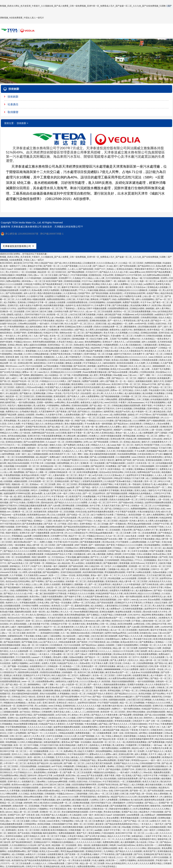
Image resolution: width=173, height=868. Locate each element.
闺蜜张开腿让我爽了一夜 (105, 281)
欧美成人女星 (84, 445)
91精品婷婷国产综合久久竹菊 (59, 554)
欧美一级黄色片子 (12, 266)
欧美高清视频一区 (137, 515)
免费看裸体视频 (83, 733)
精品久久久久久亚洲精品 (149, 594)
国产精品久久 (32, 472)
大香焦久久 (86, 669)
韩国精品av (51, 563)
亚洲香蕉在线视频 (72, 281)
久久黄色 (103, 700)
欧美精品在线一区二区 (51, 466)
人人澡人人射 (152, 833)
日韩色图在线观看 (150, 360)
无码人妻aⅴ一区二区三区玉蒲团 (43, 275)
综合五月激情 (96, 339)
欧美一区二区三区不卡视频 (26, 745)
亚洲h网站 (78, 336)
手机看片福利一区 (49, 806)
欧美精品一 (92, 709)
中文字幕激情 (122, 542)
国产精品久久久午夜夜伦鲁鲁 (105, 715)
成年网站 (143, 733)
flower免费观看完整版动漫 (95, 372)
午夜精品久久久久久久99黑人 (54, 381)
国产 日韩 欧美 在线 (31, 815)
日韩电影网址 (30, 824)
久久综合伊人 (52, 733)
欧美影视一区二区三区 (58, 315)
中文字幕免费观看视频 (16, 727)
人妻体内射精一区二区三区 (50, 308)
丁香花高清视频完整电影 (147, 557)
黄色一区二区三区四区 (67, 484)
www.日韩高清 (156, 357)
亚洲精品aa (70, 327)
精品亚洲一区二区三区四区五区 (52, 272)
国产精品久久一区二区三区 (124, 378)
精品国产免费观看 (95, 351)
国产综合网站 (159, 694)
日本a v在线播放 (144, 554)
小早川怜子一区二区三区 (15, 763)
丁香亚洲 (133, 730)
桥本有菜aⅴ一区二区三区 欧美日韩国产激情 (42, 281)
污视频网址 (43, 809)
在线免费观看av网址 (46, 681)
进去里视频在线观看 (147, 327)
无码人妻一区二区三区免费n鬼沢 (90, 821)
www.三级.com (130, 375)
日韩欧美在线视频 (154, 336)
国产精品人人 (151, 803)
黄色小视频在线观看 (36, 299)
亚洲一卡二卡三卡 (112, 575)
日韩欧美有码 (157, 730)
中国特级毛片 (76, 357)
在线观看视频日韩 (48, 748)
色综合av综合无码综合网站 (72, 360)
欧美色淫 (56, 606)
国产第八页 (5, 381)
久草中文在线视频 (62, 369)
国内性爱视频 (10, 569)
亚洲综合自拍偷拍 (125, 269)
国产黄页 (111, 545)
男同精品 (89, 757)
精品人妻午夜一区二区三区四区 (41, 545)
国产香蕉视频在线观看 (117, 493)
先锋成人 (111, 269)
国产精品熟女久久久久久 (126, 694)
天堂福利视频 (115, 318)
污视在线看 (138, 481)
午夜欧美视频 (66, 366)
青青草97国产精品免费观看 (159, 272)
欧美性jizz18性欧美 (54, 424)
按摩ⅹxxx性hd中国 (138, 324)
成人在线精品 (97, 606)
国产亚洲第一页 (37, 563)
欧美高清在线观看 (125, 363)
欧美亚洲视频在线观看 (10, 645)
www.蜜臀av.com (137, 272)
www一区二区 (28, 681)
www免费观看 (133, 815)
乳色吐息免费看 (87, 287)
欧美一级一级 (92, 427)
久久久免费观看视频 (109, 487)
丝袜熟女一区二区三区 (142, 506)
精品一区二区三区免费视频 (132, 703)
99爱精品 (14, 375)
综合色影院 (86, 393)
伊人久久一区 (67, 612)
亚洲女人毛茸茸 (73, 318)
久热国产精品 (107, 615)
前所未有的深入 (67, 418)
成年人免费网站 (122, 284)
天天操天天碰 (83, 299)
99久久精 (94, 430)
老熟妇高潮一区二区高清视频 (61, 512)
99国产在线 (80, 421)
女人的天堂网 (50, 493)
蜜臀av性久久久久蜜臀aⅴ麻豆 (113, 427)
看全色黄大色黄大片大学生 (156, 612)
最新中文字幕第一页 (77, 433)
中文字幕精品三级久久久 (33, 424)
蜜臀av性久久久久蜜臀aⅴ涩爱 (97, 378)
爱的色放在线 (47, 503)
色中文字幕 (95, 506)
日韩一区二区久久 (20, 769)
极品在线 (130, 557)
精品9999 (95, 348)
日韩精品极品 (82, 766)
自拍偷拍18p (146, 633)
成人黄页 (94, 375)
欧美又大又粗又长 (151, 782)
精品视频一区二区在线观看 (64, 845)
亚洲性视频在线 (35, 333)
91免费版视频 (90, 497)
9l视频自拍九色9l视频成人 (141, 493)
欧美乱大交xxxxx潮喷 (121, 369)
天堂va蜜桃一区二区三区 (122, 336)
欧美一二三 (54, 575)
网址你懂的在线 (7, 597)
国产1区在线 (139, 460)
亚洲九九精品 (90, 478)
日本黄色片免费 (61, 312)
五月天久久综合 (63, 757)
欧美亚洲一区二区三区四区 (113, 712)
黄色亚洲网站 (78, 384)
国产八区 (70, 651)
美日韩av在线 (109, 542)
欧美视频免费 (164, 378)
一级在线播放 (20, 545)
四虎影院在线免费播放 (50, 672)
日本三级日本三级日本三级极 (39, 312)
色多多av (94, 460)
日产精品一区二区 (109, 348)
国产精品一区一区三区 (161, 678)
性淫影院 (138, 612)
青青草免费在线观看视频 (44, 342)
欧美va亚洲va (160, 554)
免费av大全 (135, 339)
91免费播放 (160, 393)
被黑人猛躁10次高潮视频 (35, 345)
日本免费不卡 (139, 354)
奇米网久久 (19, 351)
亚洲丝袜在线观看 (80, 406)
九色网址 (29, 539)
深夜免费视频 (63, 463)
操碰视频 (150, 308)
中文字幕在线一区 (60, 497)
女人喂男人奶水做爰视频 (97, 330)
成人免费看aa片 (114, 609)
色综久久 (73, 703)
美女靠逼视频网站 (152, 545)
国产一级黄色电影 (90, 415)
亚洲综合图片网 (91, 336)
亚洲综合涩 (62, 703)
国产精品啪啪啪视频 (111, 396)
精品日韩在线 (167, 293)
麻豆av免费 (37, 493)
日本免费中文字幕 (103, 305)
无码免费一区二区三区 (141, 606)
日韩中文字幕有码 (85, 718)
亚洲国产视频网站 (53, 600)
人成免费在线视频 (72, 415)
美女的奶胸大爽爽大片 (141, 305)
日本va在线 (157, 439)
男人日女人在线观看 (57, 515)
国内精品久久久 (44, 615)
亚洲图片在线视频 (136, 685)
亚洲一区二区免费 (136, 751)
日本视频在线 (152, 497)
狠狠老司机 (157, 697)
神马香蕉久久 (151, 351)
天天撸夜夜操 (145, 745)
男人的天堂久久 (86, 518)
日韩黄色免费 (121, 615)
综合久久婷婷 (40, 330)
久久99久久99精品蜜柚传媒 (37, 354)
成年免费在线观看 (15, 278)
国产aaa (11, 563)
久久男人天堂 (165, 351)
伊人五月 (75, 463)
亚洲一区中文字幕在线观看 (48, 451)
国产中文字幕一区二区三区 (149, 548)
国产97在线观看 (143, 697)
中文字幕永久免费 (100, 663)
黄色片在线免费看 (58, 269)
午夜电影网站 (68, 821)
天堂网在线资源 (147, 372)
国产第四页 (54, 351)
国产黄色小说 (23, 609)
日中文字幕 (28, 263)
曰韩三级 (71, 299)
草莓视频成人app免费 (65, 487)
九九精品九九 (68, 451)
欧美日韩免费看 (125, 624)
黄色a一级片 (97, 575)
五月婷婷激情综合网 (15, 866)
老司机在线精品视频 (17, 436)
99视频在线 (102, 678)
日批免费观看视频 (145, 663)
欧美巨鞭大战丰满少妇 (113, 706)
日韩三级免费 (141, 651)
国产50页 (163, 557)
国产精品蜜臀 (126, 715)
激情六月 (146, 442)
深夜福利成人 (28, 587)
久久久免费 (21, 299)
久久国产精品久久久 (155, 751)
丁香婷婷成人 (70, 308)
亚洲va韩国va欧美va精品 (48, 518)
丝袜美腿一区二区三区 (76, 581)
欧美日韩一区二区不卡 (97, 469)
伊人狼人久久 (145, 366)
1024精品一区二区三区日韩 (136, 430)
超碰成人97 (133, 415)
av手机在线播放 (51, 366)
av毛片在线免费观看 (144, 315)
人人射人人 (73, 269)
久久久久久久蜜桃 (39, 827)
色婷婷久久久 (12, 603)
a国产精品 (80, 330)
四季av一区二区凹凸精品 (122, 390)
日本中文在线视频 (56, 363)
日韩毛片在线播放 (148, 500)
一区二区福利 (129, 548)
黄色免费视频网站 (93, 342)
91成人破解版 (99, 860)
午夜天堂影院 (121, 484)
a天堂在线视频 (134, 342)
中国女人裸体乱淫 (114, 736)
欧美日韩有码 (6, 263)
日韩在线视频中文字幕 (150, 763)
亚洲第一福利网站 (45, 402)
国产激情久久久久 (30, 287)
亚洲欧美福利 (64, 748)
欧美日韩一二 (33, 633)
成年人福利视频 (64, 800)
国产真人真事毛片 (119, 660)
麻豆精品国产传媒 (113, 315)
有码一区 (166, 821)
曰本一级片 (63, 493)
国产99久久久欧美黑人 (148, 618)
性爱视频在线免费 (69, 290)
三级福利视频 (82, 794)
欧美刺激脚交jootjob (37, 515)
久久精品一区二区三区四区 (132, 263)
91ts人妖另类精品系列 (162, 312)
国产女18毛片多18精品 (11, 372)
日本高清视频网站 (97, 302)
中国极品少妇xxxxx (23, 342)
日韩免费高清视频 (149, 318)
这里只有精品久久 (115, 821)
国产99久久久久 (77, 312)
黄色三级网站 (63, 818)
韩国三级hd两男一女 (41, 557)
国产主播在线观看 (65, 545)
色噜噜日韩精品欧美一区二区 (63, 472)
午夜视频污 (78, 354)
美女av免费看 (73, 402)
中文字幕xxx (146, 415)
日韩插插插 (50, 794)
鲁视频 (3, 278)
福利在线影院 (110, 363)
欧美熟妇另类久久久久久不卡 (29, 339)
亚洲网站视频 (40, 393)
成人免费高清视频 (118, 415)
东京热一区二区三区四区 (61, 336)
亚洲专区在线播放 (24, 418)
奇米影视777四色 (152, 445)
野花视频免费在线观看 (89, 484)
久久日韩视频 (48, 757)
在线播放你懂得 (7, 657)
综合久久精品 (165, 318)
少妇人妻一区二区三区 (153, 296)
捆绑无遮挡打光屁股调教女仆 (13, 321)
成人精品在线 (64, 563)
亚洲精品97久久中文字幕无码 (128, 275)
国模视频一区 (81, 584)
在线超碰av (60, 478)
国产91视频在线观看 (116, 463)
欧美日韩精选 (44, 551)
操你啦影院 (83, 321)
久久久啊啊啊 (139, 421)
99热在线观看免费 (68, 642)
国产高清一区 (51, 524)
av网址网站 (60, 402)
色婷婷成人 (94, 745)
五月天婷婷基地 (113, 278)
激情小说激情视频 (52, 760)
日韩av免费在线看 (57, 863)
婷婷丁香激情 (81, 545)
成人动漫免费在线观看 (34, 554)
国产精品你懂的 (113, 769)
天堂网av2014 (72, 548)
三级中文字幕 (72, 863)
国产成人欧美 (144, 321)
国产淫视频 (33, 851)
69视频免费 (69, 766)
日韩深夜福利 (98, 633)
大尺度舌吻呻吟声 (47, 412)
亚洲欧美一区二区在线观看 (12, 312)
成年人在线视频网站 (145, 299)
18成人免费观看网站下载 (123, 299)
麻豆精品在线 (160, 412)
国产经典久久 (74, 396)
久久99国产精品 (99, 448)
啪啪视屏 (63, 566)
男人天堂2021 (12, 272)
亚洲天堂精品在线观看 (71, 572)
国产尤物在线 (75, 381)
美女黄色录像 (38, 688)
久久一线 (65, 633)
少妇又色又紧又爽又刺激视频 (83, 315)
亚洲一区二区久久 (34, 621)
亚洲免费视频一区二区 (90, 788)
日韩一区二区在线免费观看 (145, 533)
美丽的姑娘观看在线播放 (36, 560)
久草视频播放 (64, 694)
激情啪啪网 (51, 648)
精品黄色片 (118, 584)
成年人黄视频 (141, 754)
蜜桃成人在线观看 (107, 290)
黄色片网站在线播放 (136, 712)
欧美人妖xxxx (155, 651)
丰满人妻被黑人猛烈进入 (12, 315)
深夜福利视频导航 (52, 742)
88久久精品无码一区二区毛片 (98, 566)
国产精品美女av (121, 424)
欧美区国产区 (76, 497)
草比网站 (95, 284)
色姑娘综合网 (91, 739)
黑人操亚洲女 (40, 406)
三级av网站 (41, 782)
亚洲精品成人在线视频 (158, 287)
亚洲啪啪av (135, 360)
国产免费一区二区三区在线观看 (95, 660)
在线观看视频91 (29, 791)
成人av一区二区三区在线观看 (100, 312)
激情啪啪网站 (45, 630)
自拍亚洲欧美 (136, 424)
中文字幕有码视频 (79, 275)
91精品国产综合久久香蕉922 (51, 548)
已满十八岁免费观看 (13, 660)
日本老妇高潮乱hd (146, 454)
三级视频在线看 (150, 345)
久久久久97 (127, 575)
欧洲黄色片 (164, 618)
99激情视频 (36, 833)
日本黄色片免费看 (30, 606)
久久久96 (111, 451)
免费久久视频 (46, 542)
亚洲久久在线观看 (85, 327)
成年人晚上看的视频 (97, 554)
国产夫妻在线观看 (70, 569)
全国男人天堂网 (49, 663)
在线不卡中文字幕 (112, 830)
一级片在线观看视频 (145, 681)
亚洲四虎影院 (60, 396)
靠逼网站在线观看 (124, 612)
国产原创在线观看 (106, 603)
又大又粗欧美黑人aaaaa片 (36, 575)
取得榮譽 (13, 112)
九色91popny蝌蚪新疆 (86, 409)
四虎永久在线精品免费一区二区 (109, 327)
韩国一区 (70, 421)
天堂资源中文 (152, 563)
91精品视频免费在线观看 (12, 824)
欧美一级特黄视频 (104, 424)
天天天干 (26, 566)
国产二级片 (163, 327)
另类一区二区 (50, 797)
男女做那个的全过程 (57, 591)
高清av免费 (37, 290)
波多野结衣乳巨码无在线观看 (87, 387)
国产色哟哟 (25, 375)
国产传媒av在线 (126, 503)
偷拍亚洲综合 (6, 333)
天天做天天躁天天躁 (57, 618)
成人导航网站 (10, 302)
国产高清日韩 (80, 366)
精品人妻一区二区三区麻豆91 (58, 339)
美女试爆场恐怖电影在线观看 (103, 454)
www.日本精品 (55, 706)
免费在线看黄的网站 (56, 299)
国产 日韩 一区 (153, 721)
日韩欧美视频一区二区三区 (81, 830)
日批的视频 (50, 463)
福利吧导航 (10, 402)
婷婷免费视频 (165, 845)
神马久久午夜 (164, 481)
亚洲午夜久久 (12, 430)
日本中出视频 (129, 554)
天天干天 (153, 754)
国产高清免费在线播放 (33, 524)
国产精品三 (65, 275)
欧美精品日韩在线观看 (130, 487)
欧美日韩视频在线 (74, 621)
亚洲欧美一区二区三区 (23, 512)
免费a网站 (66, 406)
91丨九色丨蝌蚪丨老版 (78, 454)
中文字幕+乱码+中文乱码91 (66, 542)
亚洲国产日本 (128, 769)
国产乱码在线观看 (69, 518)
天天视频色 (47, 657)
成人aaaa (79, 342)
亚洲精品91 (9, 800)
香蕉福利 (86, 284)
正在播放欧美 (102, 287)
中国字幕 (131, 572)
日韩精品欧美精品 (88, 648)
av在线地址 (45, 606)
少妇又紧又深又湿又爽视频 (139, 700)
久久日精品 (134, 333)
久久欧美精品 (148, 339)
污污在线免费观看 (151, 278)
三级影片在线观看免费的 (52, 597)
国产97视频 (27, 642)
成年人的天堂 (30, 293)
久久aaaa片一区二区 (55, 442)
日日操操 (42, 854)
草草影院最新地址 (88, 797)
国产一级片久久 (115, 321)
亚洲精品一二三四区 (43, 521)
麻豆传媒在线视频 (154, 785)
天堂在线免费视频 (28, 766)
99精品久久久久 (99, 445)
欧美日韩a (113, 296)
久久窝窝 (39, 660)
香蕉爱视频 (31, 351)
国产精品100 (105, 739)
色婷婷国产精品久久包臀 (150, 648)
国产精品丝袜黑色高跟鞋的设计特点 (80, 527)
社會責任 (13, 104)
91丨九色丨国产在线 (39, 336)
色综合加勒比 (67, 330)
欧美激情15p (104, 797)
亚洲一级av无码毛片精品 (21, 715)
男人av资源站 (78, 563)
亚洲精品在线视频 (149, 333)
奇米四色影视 (36, 357)
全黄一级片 (21, 454)
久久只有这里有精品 (100, 630)
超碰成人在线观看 (58, 302)
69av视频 (60, 318)
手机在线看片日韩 (157, 390)
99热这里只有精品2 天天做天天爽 (156, 448)
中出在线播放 (151, 788)
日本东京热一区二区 (146, 463)
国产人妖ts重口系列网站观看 (62, 506)
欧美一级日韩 (126, 287)
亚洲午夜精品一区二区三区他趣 (99, 354)
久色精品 (77, 278)
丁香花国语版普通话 (85, 779)
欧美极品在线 (52, 430)
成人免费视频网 (147, 433)
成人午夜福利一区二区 (10, 287)
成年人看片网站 (163, 308)
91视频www (128, 315)
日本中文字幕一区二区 (50, 287)
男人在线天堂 (24, 421)
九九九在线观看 (152, 427)
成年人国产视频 (107, 381)
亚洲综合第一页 (8, 706)
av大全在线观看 (129, 578)
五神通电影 (44, 490)
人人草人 (80, 451)
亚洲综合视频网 (107, 612)
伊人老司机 (23, 336)
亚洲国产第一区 (166, 803)
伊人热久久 (31, 615)
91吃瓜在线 (131, 472)
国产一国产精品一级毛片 (87, 487)
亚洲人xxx (79, 439)
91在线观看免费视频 (127, 454)
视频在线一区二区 (20, 484)
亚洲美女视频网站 (74, 442)
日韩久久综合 (76, 493)
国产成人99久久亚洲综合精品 (69, 263)
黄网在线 (95, 299)
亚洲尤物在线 (112, 581)
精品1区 (125, 730)
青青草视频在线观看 (130, 818)
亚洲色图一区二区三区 (139, 566)
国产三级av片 (100, 266)
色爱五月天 (83, 745)
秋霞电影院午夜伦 (148, 839)
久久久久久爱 (86, 266)
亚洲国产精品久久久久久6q (126, 763)
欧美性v (118, 312)
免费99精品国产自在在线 (44, 433)
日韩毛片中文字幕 (162, 493)
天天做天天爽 (57, 324)
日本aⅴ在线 (107, 791)
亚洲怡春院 (11, 830)
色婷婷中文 (70, 305)
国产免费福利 (70, 445)
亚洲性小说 (13, 718)
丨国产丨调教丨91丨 (147, 375)
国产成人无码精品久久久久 (117, 509)
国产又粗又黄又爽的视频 (92, 560)
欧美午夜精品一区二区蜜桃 (160, 330)
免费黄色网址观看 (111, 842)
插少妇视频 (148, 393)
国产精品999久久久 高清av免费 (152, 266)
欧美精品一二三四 (129, 418)
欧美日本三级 (84, 672)
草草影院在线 (130, 321)
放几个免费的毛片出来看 (131, 296)
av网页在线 (139, 624)
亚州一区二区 (151, 481)
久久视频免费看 (123, 457)
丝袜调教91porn (113, 639)
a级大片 (164, 512)
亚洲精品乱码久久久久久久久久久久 (131, 357)
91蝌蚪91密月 (56, 448)
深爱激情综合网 (15, 636)
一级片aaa (157, 745)
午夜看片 (123, 402)
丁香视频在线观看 (102, 688)
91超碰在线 (10, 609)
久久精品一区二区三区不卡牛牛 (103, 503)
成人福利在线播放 (34, 327)
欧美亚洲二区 (70, 399)
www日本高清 (111, 402)
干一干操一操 (6, 497)
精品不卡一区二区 (77, 536)
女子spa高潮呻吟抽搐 (32, 348)
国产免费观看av (147, 642)
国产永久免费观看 (62, 390)
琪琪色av (36, 712)
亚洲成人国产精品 (134, 776)
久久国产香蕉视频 (70, 266)
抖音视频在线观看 (125, 451)
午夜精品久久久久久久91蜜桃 (101, 421)
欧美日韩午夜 (58, 533)
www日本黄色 (126, 788)
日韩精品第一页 (55, 666)
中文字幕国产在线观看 (126, 512)
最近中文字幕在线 (159, 630)
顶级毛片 (152, 490)
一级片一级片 (155, 760)
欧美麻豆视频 (98, 672)
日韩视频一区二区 (148, 645)
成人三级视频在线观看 (38, 454)
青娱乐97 (20, 621)
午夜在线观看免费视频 (52, 436)
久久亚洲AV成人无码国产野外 (77, 293)
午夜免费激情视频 (16, 327)
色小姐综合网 (69, 636)
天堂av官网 (108, 275)
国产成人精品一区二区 (100, 406)
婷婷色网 (28, 803)
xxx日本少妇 (59, 469)
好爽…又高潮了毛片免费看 (116, 339)
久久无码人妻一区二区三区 (95, 578)
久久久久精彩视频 (71, 539)
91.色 (66, 448)
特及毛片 (12, 406)
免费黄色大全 (12, 412)
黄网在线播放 (158, 615)
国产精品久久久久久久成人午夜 (114, 272)
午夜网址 (37, 284)
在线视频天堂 (101, 318)
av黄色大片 (163, 281)
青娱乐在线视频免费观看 (21, 409)
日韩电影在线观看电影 (149, 418)
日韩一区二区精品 (109, 624)
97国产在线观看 (157, 551)
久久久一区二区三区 (126, 857)
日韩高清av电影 (112, 351)
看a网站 (111, 766)
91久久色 (69, 324)
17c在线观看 (138, 348)
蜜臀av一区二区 (30, 372)
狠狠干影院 (5, 484)
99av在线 (148, 772)
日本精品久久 (79, 509)
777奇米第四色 (108, 854)
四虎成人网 (132, 439)
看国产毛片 (82, 833)
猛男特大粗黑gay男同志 (116, 633)
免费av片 (4, 448)
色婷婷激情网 (77, 739)
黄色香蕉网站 (93, 624)
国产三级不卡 (125, 688)
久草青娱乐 (149, 603)
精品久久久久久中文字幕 (119, 836)
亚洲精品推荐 (47, 369)
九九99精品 (109, 851)
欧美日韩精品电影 (94, 345)
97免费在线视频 (48, 800)
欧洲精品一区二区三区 (147, 436)
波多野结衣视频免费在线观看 (158, 503)
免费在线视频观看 (67, 833)
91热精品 (139, 503)
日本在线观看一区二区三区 (27, 466)
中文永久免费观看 (38, 639)
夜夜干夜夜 (147, 406)
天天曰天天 (97, 587)
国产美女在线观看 (95, 776)
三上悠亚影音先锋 (91, 712)
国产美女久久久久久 (119, 724)
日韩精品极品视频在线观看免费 (58, 348)
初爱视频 (98, 518)
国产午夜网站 (38, 581)
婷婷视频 (92, 366)
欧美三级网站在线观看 (107, 848)
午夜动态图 (119, 557)
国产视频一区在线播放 (18, 666)
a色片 (142, 748)
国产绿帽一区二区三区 (128, 466)
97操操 (107, 360)
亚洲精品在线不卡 (42, 842)
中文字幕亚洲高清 (99, 296)
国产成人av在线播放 (55, 581)
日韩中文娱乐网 (136, 427)
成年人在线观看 (149, 342)
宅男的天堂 (42, 530)
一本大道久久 (10, 336)
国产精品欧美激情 (12, 642)
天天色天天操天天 (57, 560)
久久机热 (166, 594)
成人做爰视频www (144, 591)
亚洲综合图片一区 (90, 666)
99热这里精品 (127, 560)
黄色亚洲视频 (127, 490)
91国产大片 (100, 269)
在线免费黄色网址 (82, 551)
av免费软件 (149, 284)
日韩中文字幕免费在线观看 (26, 848)
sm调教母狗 (125, 748)
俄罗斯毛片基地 (163, 284)
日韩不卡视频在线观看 (97, 308)
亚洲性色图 (85, 569)
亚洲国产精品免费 (8, 509)
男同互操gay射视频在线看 (140, 524)
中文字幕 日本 (37, 463)
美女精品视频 (114, 578)
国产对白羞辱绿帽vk (70, 697)
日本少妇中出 (134, 615)
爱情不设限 (9, 460)
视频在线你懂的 (25, 406)
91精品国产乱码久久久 (68, 663)
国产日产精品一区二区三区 (137, 821)
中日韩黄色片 (160, 406)
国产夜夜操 (62, 412)
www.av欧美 (57, 551)
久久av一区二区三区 (115, 536)
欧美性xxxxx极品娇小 (82, 369)
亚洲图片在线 (12, 730)
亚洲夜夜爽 (153, 518)
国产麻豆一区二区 (161, 302)
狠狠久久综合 (56, 445)
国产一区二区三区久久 (84, 324)
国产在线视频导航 (119, 806)
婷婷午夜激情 (6, 342)
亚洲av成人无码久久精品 (82, 818)
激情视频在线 (140, 330)
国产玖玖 (14, 654)
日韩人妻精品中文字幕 (32, 266)
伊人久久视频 (70, 718)
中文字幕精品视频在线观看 (85, 490)
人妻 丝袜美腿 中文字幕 (39, 624)
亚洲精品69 (149, 854)
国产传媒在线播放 (28, 548)
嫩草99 (61, 327)
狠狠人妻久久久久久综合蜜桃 (61, 500)
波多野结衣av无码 (106, 366)
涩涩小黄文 (73, 524)
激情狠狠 (114, 287)
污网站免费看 (111, 399)
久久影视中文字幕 (35, 296)
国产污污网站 (87, 539)
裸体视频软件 (120, 803)
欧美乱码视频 (83, 575)
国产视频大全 (26, 393)
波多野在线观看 (99, 569)
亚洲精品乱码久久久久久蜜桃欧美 (132, 290)
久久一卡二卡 (56, 751)
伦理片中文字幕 (66, 709)
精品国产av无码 (123, 412)
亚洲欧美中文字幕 (25, 706)
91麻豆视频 (93, 290)
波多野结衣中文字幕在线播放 (41, 321)
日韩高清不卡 (139, 721)
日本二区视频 (143, 399)
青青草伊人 (149, 718)
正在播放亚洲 (89, 263)
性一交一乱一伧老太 (125, 381)
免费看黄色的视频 (153, 263)
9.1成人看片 (113, 266)
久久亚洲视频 (122, 333)
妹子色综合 (93, 700)
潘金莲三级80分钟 (28, 776)
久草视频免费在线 (87, 848)
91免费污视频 (49, 818)
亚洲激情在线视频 (43, 439)
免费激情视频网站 (139, 509)
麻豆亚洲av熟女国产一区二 (154, 487)
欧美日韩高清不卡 (85, 305)
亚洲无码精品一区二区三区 (60, 345)
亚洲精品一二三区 (164, 642)
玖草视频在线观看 (28, 603)
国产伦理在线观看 (128, 266)
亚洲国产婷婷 (20, 333)
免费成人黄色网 (114, 554)
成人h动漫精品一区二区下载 (58, 375)
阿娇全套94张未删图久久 (121, 809)
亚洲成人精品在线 (132, 442)
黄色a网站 (134, 372)
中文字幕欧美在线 (53, 660)
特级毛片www (20, 669)
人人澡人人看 (62, 357)
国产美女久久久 (51, 642)
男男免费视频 (106, 375)
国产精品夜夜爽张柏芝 (53, 284)
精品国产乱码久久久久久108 (124, 797)
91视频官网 (132, 745)
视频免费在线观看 (131, 318)
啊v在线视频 (10, 439)
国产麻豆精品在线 (124, 421)
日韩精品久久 (150, 424)
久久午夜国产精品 (24, 521)
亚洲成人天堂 (34, 669)
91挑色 (101, 315)
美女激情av (161, 372)
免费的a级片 (55, 457)
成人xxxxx (104, 415)
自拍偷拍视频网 (50, 278)
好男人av (88, 442)
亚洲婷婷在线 (69, 706)
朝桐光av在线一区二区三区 (72, 333)
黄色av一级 (137, 278)
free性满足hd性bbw (126, 845)
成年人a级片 (12, 378)
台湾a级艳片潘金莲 (29, 412)
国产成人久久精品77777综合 (79, 521)
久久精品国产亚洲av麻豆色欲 (118, 481)
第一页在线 (147, 794)
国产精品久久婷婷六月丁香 (18, 399)
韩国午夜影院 (12, 533)
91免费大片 (25, 290)
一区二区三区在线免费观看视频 (137, 312)
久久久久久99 (97, 399)
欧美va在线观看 (99, 551)
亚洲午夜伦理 (106, 727)
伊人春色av (73, 715)
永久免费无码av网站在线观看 (156, 275)
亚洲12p (81, 308)
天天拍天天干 (92, 272)
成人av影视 (136, 587)
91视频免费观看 (111, 345)
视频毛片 (142, 378)
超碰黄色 (47, 578)
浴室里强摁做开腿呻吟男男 (142, 739)
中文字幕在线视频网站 (156, 402)
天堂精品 (117, 548)
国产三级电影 (161, 433)
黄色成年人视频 (61, 657)
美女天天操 (109, 333)
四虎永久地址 (89, 678)
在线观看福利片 (46, 487)
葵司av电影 (43, 445)
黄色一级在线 (84, 845)
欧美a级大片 (59, 521)
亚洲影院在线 (95, 275)
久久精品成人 (88, 318)
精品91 (135, 748)
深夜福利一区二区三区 (128, 281)
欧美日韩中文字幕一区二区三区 (126, 384)
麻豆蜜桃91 (83, 436)
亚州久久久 (134, 660)
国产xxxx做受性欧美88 (34, 442)
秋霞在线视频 (120, 751)
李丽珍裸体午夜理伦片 (145, 269)
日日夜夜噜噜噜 (66, 769)
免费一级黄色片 (35, 509)
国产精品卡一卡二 (159, 321)
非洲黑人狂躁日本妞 (157, 324)
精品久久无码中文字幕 (153, 587)
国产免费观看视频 (56, 651)
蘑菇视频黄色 (131, 327)
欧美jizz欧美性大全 (129, 642)
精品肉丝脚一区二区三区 (104, 742)
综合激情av (97, 412)
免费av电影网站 (14, 281)
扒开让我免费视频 (64, 509)
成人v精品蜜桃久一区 (118, 324)
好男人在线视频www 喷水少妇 (44, 769)
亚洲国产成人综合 (130, 812)
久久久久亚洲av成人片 (107, 263)
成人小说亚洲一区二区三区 (74, 685)
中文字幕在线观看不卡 (108, 497)
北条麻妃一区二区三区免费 (73, 351)
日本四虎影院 (27, 648)
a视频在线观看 (21, 481)
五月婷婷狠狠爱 (112, 560)
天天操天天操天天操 (80, 296)
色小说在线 (142, 842)
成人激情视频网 (128, 842)
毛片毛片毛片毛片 (72, 393)
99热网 (113, 845)
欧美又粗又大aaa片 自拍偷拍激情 (110, 815)
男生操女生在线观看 (82, 860)
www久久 (10, 418)
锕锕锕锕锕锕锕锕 (113, 669)
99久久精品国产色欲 (44, 263)
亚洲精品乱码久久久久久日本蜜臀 (66, 372)
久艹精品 (77, 678)
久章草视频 (106, 745)
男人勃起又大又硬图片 (85, 751)
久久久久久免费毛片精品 (127, 839)
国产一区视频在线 (118, 524)
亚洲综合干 (108, 342)
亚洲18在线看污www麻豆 (80, 721)
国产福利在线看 (86, 269)
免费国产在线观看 (131, 302)
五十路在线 (25, 433)
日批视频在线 (135, 345)
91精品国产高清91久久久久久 (75, 460)
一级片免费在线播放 (26, 402)
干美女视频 (71, 557)
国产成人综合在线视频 (80, 448)
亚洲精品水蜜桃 (137, 308)
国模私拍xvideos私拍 (80, 633)
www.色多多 (131, 536)
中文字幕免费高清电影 (72, 791)
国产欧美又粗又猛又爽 (61, 490)
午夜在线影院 (108, 833)
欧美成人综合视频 (120, 360)
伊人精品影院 (12, 393)
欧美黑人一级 (138, 369)
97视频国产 (105, 299)
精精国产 (118, 430)
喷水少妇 (139, 718)
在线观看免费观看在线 (77, 302)
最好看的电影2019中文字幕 (32, 430)
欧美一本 (126, 551)
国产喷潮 (51, 721)
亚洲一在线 (6, 630)
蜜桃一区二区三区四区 (84, 824)
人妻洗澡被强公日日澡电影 (46, 360)
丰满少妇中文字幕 (155, 736)
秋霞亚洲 (45, 830)
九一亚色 (58, 399)
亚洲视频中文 (152, 469)
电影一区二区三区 (148, 281)
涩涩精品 (120, 766)
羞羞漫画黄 (61, 848)
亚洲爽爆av (134, 448)
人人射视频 (13, 548)
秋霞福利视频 (151, 636)
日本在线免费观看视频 (54, 421)
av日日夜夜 (61, 433)
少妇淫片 (131, 463)
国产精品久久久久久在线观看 (129, 851)
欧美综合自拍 (56, 718)
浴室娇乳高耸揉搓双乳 (93, 481)
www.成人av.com (139, 600)
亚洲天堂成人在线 (157, 509)
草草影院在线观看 (123, 721)
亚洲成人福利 (42, 636)
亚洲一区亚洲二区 (163, 666)
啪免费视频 (19, 472)
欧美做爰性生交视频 (50, 633)
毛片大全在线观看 (34, 366)
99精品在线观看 (67, 733)
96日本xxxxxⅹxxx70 (15, 366)
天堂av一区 (154, 842)
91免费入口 (95, 436)
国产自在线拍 (24, 833)
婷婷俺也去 (15, 566)
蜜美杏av (66, 742)
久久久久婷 (42, 351)
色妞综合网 (144, 630)
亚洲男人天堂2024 (28, 809)
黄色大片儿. (120, 342)
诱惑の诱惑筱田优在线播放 (50, 293)
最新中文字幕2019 (70, 287)
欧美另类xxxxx (104, 384)
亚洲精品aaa (164, 345)
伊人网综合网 (70, 436)
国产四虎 (73, 412)
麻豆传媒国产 (152, 348)
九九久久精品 (137, 284)
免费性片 (116, 709)
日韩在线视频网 (147, 466)
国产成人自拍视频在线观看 (102, 457)
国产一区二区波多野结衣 (94, 493)
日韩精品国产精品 (82, 348)
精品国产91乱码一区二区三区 (25, 381)
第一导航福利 (122, 366)
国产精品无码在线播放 (10, 451)
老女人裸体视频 (67, 409)
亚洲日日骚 (101, 324)
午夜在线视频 (91, 724)
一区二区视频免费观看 (38, 269)
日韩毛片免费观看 (51, 290)
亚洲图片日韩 (34, 503)
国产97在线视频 (160, 415)
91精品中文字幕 (51, 333)
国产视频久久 (117, 718)
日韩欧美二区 (116, 442)
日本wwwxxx (89, 621)
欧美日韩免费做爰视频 (88, 472)
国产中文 (14, 503)
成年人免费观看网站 (91, 396)
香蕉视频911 (68, 584)
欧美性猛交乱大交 (59, 609)
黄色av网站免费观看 (107, 760)
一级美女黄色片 (163, 339)
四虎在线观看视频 (96, 581)
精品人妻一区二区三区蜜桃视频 (135, 569)
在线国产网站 (153, 293)
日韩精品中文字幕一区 (38, 302)
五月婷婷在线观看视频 (133, 609)
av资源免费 (59, 776)
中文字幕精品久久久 (93, 363)
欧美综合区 (65, 430)
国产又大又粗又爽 (25, 439)
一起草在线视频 (19, 515)
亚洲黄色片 (68, 600)
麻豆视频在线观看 (81, 800)
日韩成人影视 (30, 530)
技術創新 (13, 97)
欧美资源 (152, 378)
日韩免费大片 (40, 651)
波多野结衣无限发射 (27, 308)
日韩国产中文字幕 (161, 524)
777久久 (82, 290)
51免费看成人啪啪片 (90, 854)
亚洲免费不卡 (65, 278)
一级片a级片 (44, 324)
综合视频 (126, 278)
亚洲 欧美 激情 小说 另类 (17, 357)
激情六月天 (159, 381)
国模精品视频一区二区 (10, 348)
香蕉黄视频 (125, 563)
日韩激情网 (58, 630)
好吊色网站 (38, 785)
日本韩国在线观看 (149, 818)
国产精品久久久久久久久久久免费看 (71, 503)
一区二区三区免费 (47, 484)
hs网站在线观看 (144, 572)
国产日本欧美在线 (151, 584)
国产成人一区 (65, 860)
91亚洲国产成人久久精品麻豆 (59, 387)
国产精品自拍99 (106, 478)
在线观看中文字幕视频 (109, 490)
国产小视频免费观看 (156, 421)
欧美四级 (106, 681)
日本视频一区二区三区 (132, 396)
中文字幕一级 (12, 584)
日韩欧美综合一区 (100, 809)
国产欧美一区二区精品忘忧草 (96, 390)
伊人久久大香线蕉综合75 (132, 351)
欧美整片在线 (79, 624)
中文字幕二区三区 (73, 284)
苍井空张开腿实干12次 (36, 315)
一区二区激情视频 (101, 369)
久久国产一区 (107, 557)
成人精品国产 (18, 427)
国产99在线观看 (101, 442)
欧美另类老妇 (129, 654)
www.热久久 (44, 372)
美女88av (117, 654)
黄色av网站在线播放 (33, 797)
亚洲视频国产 (28, 451)
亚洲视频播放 (150, 560)
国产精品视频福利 (94, 333)
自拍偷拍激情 (22, 597)
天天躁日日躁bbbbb (138, 724)
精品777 (42, 721)
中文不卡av (87, 281)
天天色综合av (140, 287)
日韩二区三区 (16, 736)
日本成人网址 (125, 348)
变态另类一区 (6, 848)
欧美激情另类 (40, 512)
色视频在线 (49, 357)
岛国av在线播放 (160, 572)
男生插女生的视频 (112, 812)
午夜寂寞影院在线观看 (68, 648)
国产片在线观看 (63, 739)
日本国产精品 (114, 551)
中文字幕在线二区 (95, 509)
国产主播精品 (93, 615)
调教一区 (44, 472)
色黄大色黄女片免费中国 (31, 305)
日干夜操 (62, 524)
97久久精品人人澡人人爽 (93, 278)
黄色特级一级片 (51, 566)
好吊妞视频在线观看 (160, 399)
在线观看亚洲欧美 (41, 536)
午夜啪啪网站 (6, 354)
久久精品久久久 (60, 839)
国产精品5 (104, 336)
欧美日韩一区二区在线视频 (20, 469)
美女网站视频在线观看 (158, 769)
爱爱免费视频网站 (127, 399)
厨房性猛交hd (26, 330)
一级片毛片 (159, 824)
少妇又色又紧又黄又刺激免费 (116, 587)
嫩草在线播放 (83, 557)
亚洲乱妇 (8, 675)
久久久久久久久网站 (114, 393)
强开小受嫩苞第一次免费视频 (30, 600)
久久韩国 (129, 718)
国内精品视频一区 (81, 339)
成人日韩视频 (113, 642)
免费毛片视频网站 (20, 663)
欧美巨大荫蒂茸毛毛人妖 (43, 318)
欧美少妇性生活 (69, 866)
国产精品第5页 (106, 430)
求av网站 (40, 415)
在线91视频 (58, 615)
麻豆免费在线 (102, 591)
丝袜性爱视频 (130, 736)
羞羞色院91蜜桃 (82, 606)
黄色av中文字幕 (149, 384)
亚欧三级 (79, 769)
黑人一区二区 (6, 669)
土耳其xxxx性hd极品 (35, 387)
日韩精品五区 (20, 757)
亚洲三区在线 (116, 663)
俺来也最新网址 (25, 627)
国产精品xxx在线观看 (118, 372)
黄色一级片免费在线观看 (131, 597)
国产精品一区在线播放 (95, 451)
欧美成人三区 (23, 563)
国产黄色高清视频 (100, 293)
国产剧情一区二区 (52, 266)
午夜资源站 (131, 618)
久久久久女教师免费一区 (28, 369)
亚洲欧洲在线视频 (98, 321)
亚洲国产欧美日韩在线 (61, 354)
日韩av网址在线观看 (27, 324)
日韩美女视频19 (8, 275)
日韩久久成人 (107, 284)
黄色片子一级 (85, 475)
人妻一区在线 (156, 430)
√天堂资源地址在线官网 (135, 293)
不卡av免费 (90, 424)
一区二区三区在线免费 (10, 390)
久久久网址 (166, 445)
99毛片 (34, 490)
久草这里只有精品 (65, 342)
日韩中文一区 (28, 390)
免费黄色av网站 (31, 748)
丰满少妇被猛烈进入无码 (149, 512)
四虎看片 (145, 657)
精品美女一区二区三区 (66, 321)
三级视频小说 (114, 569)
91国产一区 (46, 475)
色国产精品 (124, 636)
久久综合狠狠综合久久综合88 (23, 845)
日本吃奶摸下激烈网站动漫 (97, 439)
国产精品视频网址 (51, 572)
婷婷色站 (95, 600)
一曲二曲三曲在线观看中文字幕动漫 (35, 378)
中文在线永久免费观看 (82, 688)
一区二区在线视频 (28, 272)
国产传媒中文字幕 (73, 597)
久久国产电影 (154, 542)
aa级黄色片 (160, 315)
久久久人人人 (34, 384)
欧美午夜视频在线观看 (112, 436)
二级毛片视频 (83, 636)
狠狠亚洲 (12, 833)
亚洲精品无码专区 (94, 851)
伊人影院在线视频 (18, 624)
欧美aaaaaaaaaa (136, 402)
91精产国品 (136, 794)
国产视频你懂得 (111, 563)
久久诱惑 (167, 785)
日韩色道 (28, 284)
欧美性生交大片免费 (121, 621)
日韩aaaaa (38, 418)
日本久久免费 (141, 390)
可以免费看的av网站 (9, 776)
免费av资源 (17, 554)
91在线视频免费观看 (91, 839)
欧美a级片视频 (7, 612)
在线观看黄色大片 (160, 442)
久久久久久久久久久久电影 (89, 706)
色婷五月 (139, 445)
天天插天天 (144, 730)
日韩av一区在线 (55, 393)
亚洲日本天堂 (34, 436)
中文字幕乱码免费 (33, 818)
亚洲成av (34, 484)
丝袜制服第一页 (69, 672)
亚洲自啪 (22, 302)
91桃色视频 (65, 384)
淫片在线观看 (162, 466)
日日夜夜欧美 (57, 645)
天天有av (88, 357)
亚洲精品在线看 (62, 481)
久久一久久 (76, 578)
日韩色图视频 (140, 409)
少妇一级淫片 (124, 600)
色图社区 (20, 387)
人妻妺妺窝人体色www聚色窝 (111, 527)
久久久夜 (124, 345)
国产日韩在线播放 (121, 305)
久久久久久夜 (137, 636)
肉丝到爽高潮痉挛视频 (54, 305)
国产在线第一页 (77, 427)
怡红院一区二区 (54, 587)
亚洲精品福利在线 (52, 866)
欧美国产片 (80, 709)
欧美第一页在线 (110, 657)
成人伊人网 (98, 393)
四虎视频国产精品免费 (157, 451)
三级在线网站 (55, 636)
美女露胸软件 (162, 718)
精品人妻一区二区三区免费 (125, 648)
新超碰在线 (9, 818)
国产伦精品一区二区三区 (160, 387)
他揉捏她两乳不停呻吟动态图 (17, 493)
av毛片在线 (37, 421)
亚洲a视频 (68, 551)
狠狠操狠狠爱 (159, 366)
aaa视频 (98, 830)
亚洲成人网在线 (15, 345)
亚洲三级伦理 (49, 703)
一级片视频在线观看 (43, 469)
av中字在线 (57, 766)
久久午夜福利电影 (33, 278)
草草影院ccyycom (140, 760)
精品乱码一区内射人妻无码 (132, 521)
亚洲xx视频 (84, 457)
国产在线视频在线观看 (44, 715)
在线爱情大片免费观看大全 (57, 296)
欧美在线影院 (116, 293)
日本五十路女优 (107, 460)
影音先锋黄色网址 (155, 457)
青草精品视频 (129, 436)
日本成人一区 (129, 663)
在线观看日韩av (82, 600)
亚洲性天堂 (13, 305)
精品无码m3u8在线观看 (19, 463)
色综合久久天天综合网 (123, 651)
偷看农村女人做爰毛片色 (121, 330)
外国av (168, 587)
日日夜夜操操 (14, 478)
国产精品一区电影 (45, 478)
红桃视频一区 (155, 290)
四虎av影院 (79, 345)
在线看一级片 (145, 536)
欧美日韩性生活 (70, 457)
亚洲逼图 (22, 509)
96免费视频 (22, 275)
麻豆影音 (18, 263)
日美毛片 (38, 627)
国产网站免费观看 (76, 272)
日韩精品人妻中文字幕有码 (13, 296)
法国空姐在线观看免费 (128, 779)
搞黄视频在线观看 (144, 381)
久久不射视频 (16, 575)
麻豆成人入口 (123, 666)
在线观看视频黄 (156, 733)
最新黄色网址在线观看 (28, 672)
